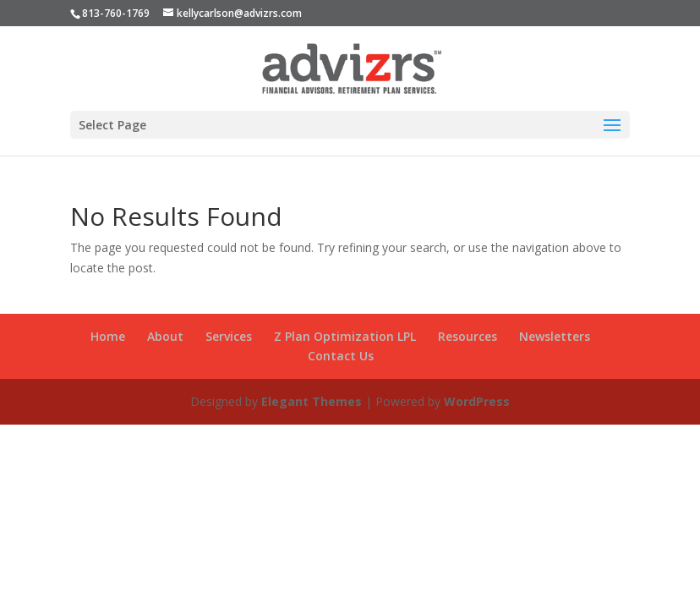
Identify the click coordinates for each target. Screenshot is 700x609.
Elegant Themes (312, 401)
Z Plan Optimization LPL (345, 336)
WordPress (477, 401)
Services (229, 336)
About (165, 336)
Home (108, 336)
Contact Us (341, 356)
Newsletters (555, 336)
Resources (468, 336)
